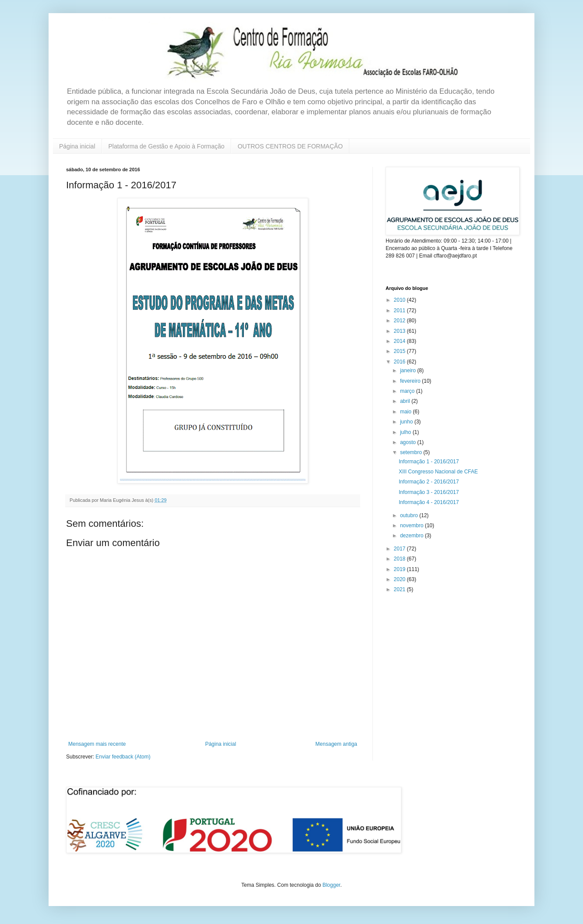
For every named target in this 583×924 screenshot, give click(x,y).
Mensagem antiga (336, 744)
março (408, 391)
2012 (400, 321)
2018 (400, 559)
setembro (412, 452)
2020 (400, 579)
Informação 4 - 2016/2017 (429, 502)
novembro (413, 525)
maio (406, 412)
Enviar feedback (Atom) (123, 757)
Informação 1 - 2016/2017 (429, 462)
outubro (410, 515)
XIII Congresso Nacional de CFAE (438, 472)
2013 (400, 331)
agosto (409, 442)
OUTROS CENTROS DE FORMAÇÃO (290, 146)
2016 (400, 362)
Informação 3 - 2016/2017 (429, 492)
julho (406, 432)
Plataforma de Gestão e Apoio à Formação (167, 146)
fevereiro (411, 381)
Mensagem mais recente (97, 744)
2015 (400, 351)
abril (406, 401)
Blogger (332, 885)
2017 (400, 549)
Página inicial (77, 146)
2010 (400, 300)
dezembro (413, 536)
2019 (400, 569)
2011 (400, 310)
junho (407, 422)
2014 (400, 341)
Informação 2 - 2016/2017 (429, 482)
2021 (400, 589)
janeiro (409, 370)
